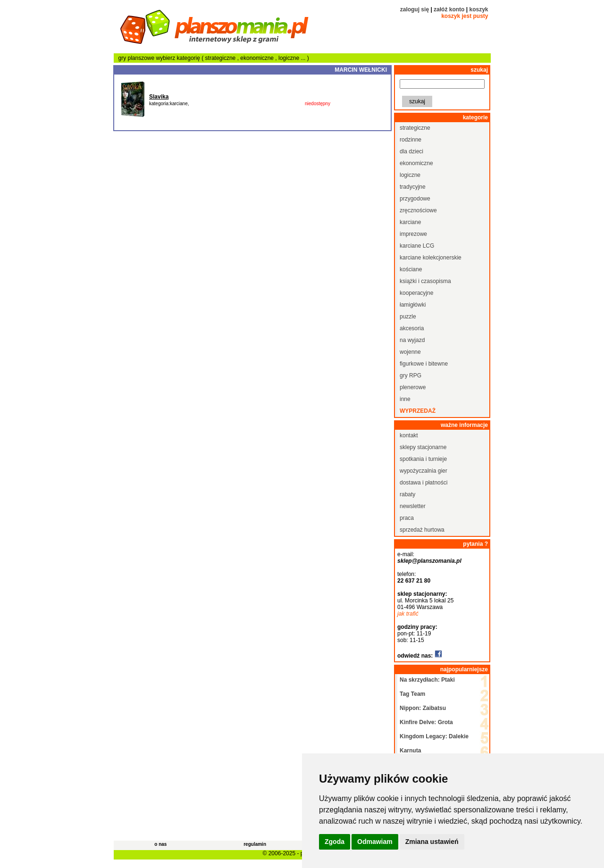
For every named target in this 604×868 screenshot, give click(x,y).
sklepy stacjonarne (423, 447)
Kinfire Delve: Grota (426, 722)
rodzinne (411, 140)
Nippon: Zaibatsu (423, 708)
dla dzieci (411, 151)
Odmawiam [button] (375, 842)
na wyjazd (412, 340)
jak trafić (408, 614)
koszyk (478, 9)
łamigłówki (413, 305)
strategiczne (221, 58)
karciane (410, 222)
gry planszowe (137, 58)
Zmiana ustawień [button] (432, 842)
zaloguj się (415, 9)
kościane (411, 269)
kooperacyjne (416, 293)
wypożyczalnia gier (424, 471)
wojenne (410, 352)
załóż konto (449, 9)
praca (407, 518)
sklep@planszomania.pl (429, 561)
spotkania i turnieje (423, 459)
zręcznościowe (418, 210)
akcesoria (412, 328)
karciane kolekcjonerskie (431, 258)
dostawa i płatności (424, 483)
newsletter (413, 506)
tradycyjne (413, 187)
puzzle (408, 317)
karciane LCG (417, 246)
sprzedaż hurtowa (422, 530)
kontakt (409, 435)
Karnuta (410, 751)
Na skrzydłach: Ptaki (427, 680)
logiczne (289, 58)
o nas (160, 844)
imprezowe (413, 234)
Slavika (159, 97)
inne (405, 399)
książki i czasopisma (425, 281)
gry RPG (411, 376)
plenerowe (413, 387)
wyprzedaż (418, 411)
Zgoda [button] (335, 842)
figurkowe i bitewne (424, 364)
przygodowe (415, 199)
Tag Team (412, 694)
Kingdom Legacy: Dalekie (434, 736)
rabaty (407, 494)
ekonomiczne (258, 58)
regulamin (255, 844)
